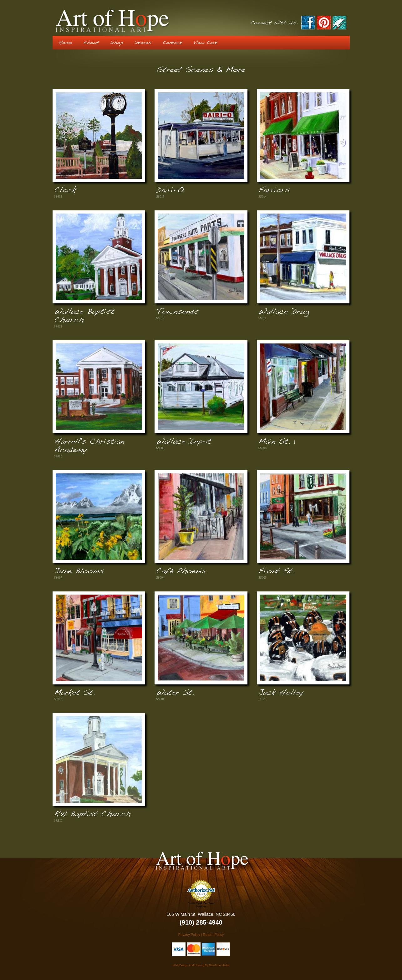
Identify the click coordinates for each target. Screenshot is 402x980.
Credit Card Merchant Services (201, 905)
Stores (143, 43)
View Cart (206, 43)
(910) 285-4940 (201, 922)
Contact (173, 43)
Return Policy (214, 935)
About (91, 43)
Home (65, 43)
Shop (117, 43)
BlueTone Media (219, 965)
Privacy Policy (189, 935)
